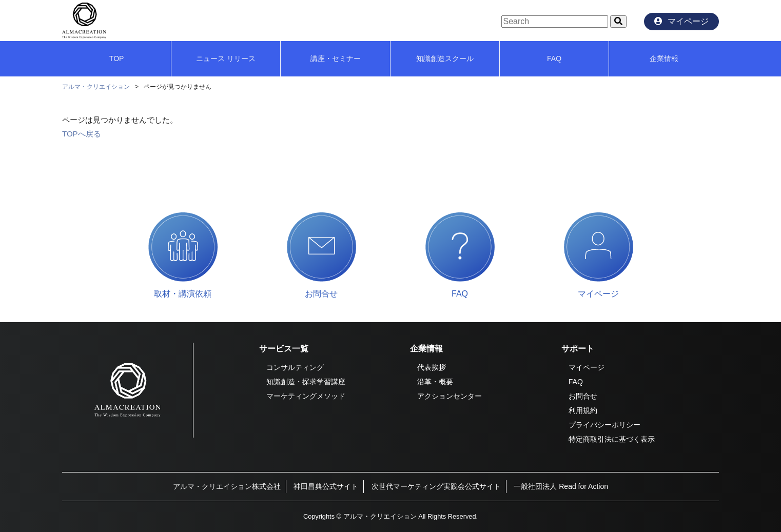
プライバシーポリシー (604, 425)
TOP (117, 58)
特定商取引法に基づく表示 (612, 439)
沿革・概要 (435, 382)
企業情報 (664, 58)
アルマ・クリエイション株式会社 (227, 486)
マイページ (587, 367)
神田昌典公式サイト (326, 486)
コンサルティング (295, 367)
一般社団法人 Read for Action (561, 486)
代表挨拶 (432, 367)
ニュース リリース (226, 58)
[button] (618, 22)
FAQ (554, 58)
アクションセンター (450, 396)
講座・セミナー (336, 58)
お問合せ (583, 396)
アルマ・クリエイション (96, 87)
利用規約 (583, 410)
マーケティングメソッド (306, 396)
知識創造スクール (445, 58)
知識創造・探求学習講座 (306, 382)
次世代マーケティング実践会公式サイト (436, 486)
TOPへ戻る (82, 134)
